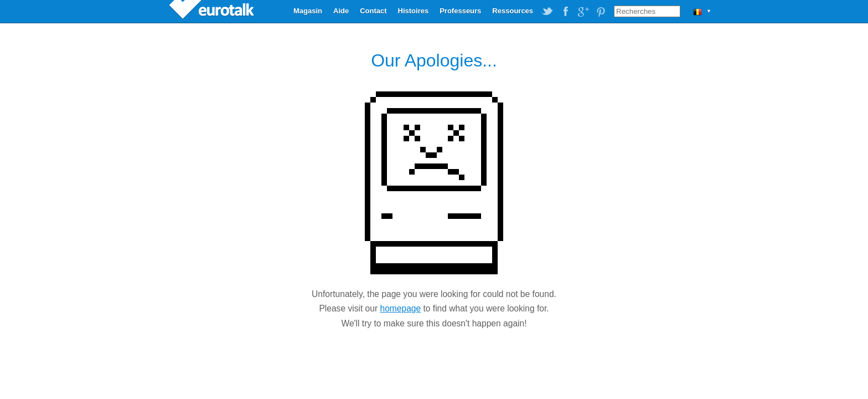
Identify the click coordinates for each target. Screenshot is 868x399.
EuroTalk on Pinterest (601, 12)
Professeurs (460, 11)
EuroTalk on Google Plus (583, 12)
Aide (341, 11)
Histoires (414, 11)
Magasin (308, 11)
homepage (400, 308)
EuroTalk (213, 11)
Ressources (513, 11)
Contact (373, 11)
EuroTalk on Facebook (565, 12)
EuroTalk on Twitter (547, 12)
